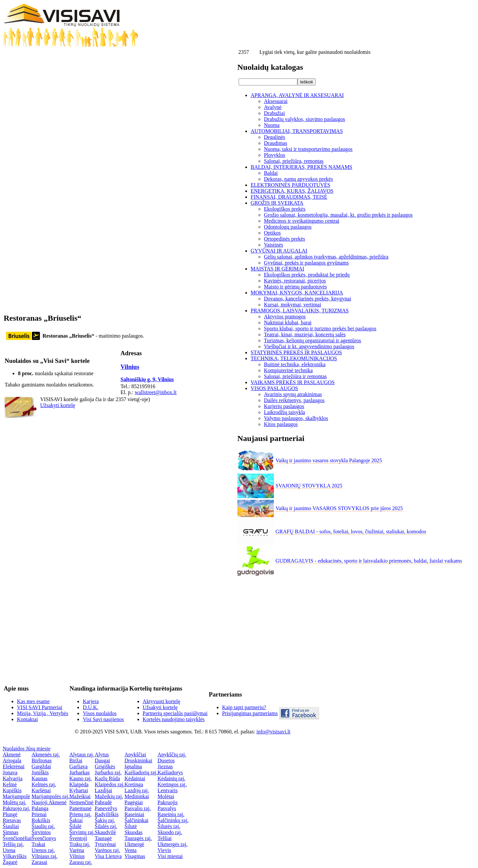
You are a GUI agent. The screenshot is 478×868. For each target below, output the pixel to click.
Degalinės (275, 137)
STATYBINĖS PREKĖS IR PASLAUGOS (296, 352)
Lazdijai (103, 790)
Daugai (102, 760)
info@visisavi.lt (274, 732)
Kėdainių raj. (172, 778)
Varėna (77, 850)
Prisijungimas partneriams (250, 713)
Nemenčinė (81, 802)
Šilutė (131, 826)
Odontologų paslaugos (288, 227)
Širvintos (41, 832)
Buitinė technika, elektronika (295, 364)
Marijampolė (16, 796)
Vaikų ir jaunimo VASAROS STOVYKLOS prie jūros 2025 (339, 508)
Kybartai (79, 790)
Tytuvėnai (105, 844)
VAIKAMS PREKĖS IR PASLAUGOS (293, 382)
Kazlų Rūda (107, 778)
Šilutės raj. (169, 826)
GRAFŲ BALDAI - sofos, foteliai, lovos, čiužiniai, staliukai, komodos (351, 532)
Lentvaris (168, 790)
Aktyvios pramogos (285, 317)
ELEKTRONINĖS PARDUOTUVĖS (290, 185)
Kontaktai (27, 719)
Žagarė (10, 862)
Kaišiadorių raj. (141, 772)
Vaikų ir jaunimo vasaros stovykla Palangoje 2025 (329, 460)
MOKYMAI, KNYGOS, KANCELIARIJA (297, 293)
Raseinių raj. (171, 814)
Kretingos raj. (172, 784)
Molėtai (166, 796)
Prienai (39, 814)
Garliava (79, 766)
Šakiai (76, 820)
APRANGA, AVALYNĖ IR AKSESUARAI (297, 95)
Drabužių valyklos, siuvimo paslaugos (304, 119)
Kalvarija (13, 778)
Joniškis (40, 772)
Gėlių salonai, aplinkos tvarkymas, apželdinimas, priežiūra (326, 257)
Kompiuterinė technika (288, 370)
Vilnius (130, 367)
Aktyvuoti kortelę (161, 701)
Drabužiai (274, 113)
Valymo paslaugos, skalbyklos (296, 418)
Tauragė (103, 838)
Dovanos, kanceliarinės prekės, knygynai (308, 299)
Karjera (91, 701)
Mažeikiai (80, 796)
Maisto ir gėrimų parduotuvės (295, 287)
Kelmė (10, 784)
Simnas (10, 832)
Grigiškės (105, 766)
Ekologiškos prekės (285, 209)
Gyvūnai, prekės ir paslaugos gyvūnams (306, 263)
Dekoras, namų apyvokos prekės (298, 179)
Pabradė (103, 802)
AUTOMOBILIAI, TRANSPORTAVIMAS (297, 131)
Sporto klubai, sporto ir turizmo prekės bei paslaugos (320, 328)
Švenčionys (44, 838)
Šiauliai (11, 826)
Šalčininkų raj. (173, 820)
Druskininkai (138, 760)
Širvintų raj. (82, 832)
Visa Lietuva (108, 856)
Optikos (272, 233)
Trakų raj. (80, 844)
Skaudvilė (105, 832)
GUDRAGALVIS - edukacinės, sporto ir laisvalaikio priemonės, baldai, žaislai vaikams (369, 561)
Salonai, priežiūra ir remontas (295, 376)
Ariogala (12, 760)
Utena (9, 850)
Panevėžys (106, 808)
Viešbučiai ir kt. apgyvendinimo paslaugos (309, 346)
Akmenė (12, 755)
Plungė (10, 814)
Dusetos (166, 760)
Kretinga (134, 784)
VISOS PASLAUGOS (274, 388)
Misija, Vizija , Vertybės (42, 713)
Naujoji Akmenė (49, 802)
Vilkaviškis (15, 856)
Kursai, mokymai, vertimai (292, 305)
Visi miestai (170, 856)
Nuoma (272, 125)
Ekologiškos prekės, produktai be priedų (307, 275)
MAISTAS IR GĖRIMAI (277, 269)
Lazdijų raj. (137, 790)
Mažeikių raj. (109, 796)
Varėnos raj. (107, 850)
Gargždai (41, 766)
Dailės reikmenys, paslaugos (294, 400)
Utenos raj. (43, 850)
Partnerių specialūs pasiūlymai (175, 713)
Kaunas (40, 778)
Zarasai (39, 862)
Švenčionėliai (17, 838)
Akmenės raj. (46, 755)
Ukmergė (134, 844)
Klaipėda (79, 784)
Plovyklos (275, 155)
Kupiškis (12, 790)
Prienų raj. (80, 814)
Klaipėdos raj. (110, 784)
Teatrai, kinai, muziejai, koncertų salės (305, 334)
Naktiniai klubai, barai (288, 323)
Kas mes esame (33, 701)
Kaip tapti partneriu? (244, 707)
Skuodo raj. (170, 832)
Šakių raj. (105, 820)
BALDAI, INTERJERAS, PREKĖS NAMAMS (301, 167)
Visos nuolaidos (100, 713)
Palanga (40, 808)
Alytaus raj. (82, 755)
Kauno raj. (81, 778)
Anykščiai (135, 755)
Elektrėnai (14, 766)
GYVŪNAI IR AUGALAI (279, 251)
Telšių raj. (13, 844)
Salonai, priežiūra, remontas (294, 161)
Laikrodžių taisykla (284, 412)
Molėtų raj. (14, 802)
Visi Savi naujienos (103, 719)
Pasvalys (167, 808)
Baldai (271, 173)
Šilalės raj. (106, 826)
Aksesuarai (276, 101)
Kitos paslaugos (281, 424)
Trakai (38, 844)
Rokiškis (41, 820)
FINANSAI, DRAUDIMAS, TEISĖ (289, 197)
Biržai (76, 760)
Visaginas (135, 856)
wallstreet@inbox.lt (156, 392)
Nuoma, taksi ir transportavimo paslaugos (308, 149)
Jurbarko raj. (108, 772)
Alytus (102, 755)
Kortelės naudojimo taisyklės (174, 719)
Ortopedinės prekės (284, 239)
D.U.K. (90, 707)
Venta (130, 850)
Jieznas (165, 766)
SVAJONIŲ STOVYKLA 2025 (309, 486)
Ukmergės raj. (173, 844)
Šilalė (75, 826)
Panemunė (80, 808)
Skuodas (133, 832)
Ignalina (133, 766)
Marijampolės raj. (50, 796)
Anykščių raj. (172, 755)
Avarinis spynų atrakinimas (293, 394)
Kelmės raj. (44, 784)
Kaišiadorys (170, 772)
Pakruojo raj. (16, 808)
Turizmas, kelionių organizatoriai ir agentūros (313, 340)
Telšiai (165, 838)
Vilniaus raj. (44, 856)
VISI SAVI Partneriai (40, 707)
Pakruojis (168, 802)
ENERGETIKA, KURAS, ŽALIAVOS (292, 191)
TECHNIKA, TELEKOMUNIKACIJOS (294, 358)
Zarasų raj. (81, 862)
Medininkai (137, 796)
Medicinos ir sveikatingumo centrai (302, 221)
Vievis (164, 850)
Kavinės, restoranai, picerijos (295, 281)
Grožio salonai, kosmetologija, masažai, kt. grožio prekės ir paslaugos (338, 215)
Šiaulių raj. (43, 826)
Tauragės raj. (138, 838)
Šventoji (78, 838)
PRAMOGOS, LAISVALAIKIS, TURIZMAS (300, 311)
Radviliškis (107, 814)
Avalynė (273, 107)
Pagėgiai (134, 802)
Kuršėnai (41, 790)
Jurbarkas (80, 772)
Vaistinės (274, 245)
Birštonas (41, 760)
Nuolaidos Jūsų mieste (27, 749)
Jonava (10, 772)
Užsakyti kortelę (58, 405)
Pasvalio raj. (138, 808)
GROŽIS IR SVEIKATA (277, 203)
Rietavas (12, 820)
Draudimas (276, 143)
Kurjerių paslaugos (284, 406)
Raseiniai (134, 814)
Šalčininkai (136, 820)
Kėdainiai (135, 778)
